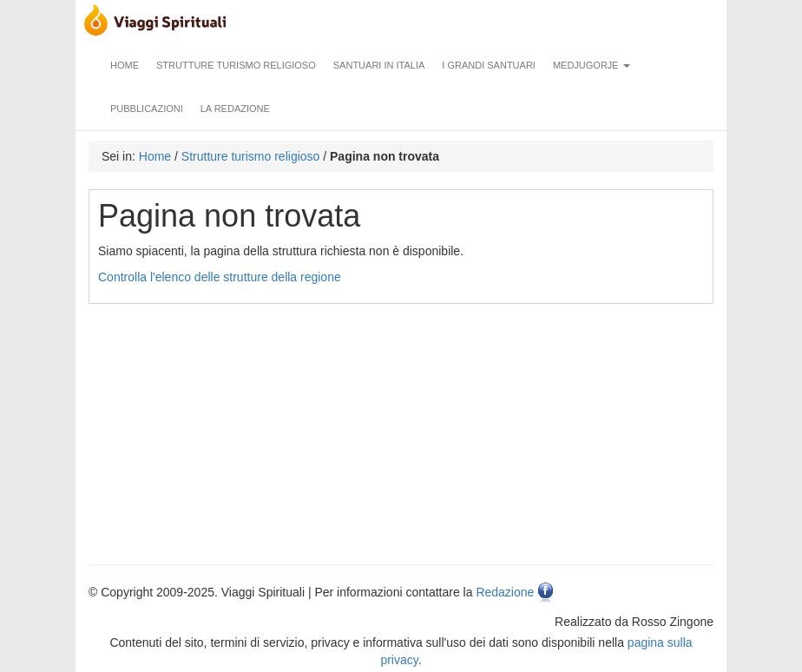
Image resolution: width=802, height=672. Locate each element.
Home (125, 65)
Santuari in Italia (379, 65)
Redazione (505, 592)
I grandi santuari (489, 65)
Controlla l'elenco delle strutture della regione (220, 277)
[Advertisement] (403, 425)
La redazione (235, 109)
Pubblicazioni (147, 109)
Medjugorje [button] (592, 65)
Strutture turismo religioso (236, 65)
